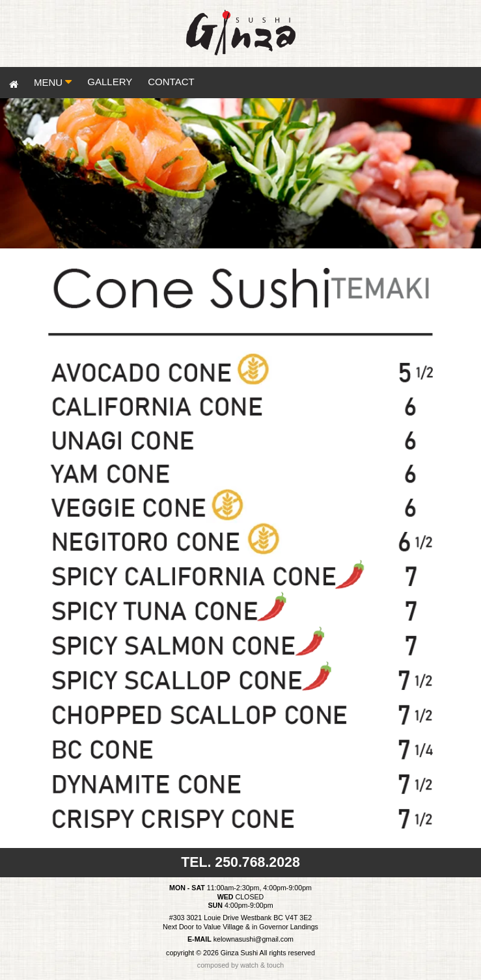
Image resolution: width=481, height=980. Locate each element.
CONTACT (171, 82)
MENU (56, 82)
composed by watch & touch (240, 965)
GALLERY (110, 82)
